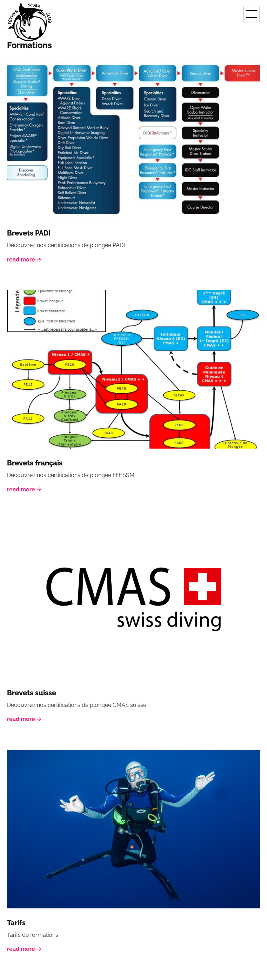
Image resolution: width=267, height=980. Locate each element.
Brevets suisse (32, 693)
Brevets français (35, 463)
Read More (25, 260)
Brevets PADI (29, 233)
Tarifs (16, 923)
